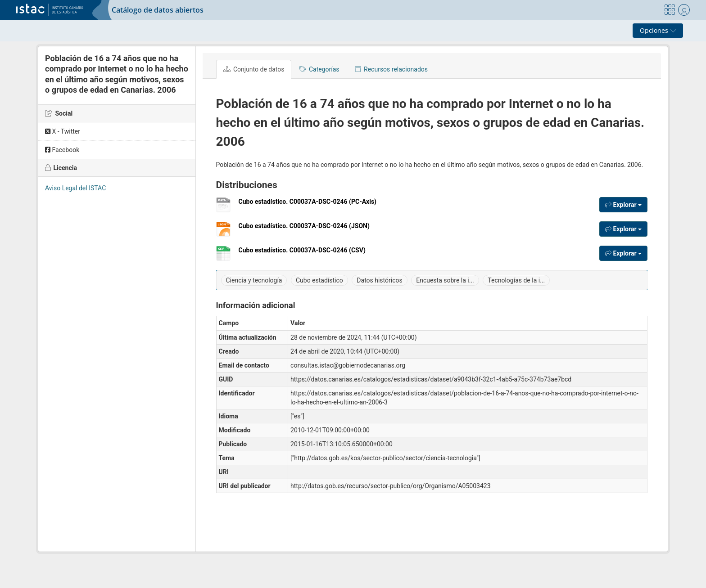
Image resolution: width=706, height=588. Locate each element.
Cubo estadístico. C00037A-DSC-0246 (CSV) (302, 254)
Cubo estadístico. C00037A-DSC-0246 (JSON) (304, 229)
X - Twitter (63, 131)
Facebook (62, 150)
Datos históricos (379, 280)
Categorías (319, 69)
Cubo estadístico (319, 280)
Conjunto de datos (254, 69)
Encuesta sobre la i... (445, 280)
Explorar (623, 205)
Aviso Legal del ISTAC (75, 188)
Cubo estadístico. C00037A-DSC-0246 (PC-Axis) (308, 205)
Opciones (658, 30)
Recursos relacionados (391, 69)
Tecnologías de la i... (516, 280)
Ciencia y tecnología (254, 280)
